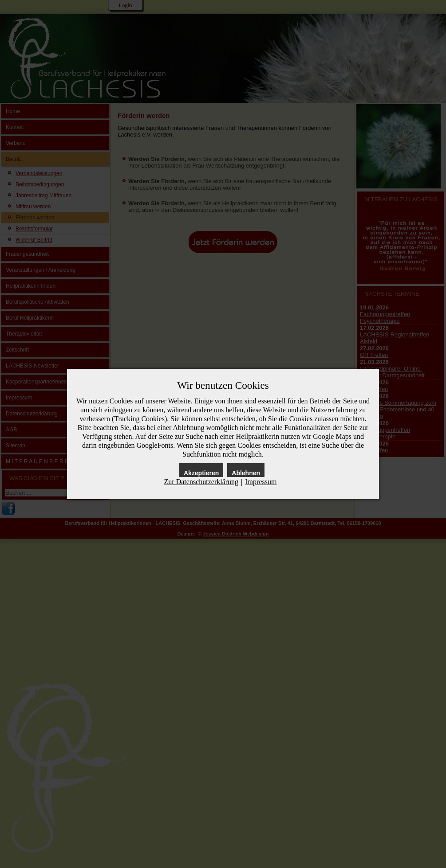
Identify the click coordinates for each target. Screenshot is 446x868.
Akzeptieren (201, 473)
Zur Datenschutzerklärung (201, 482)
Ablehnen (246, 473)
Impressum (261, 482)
